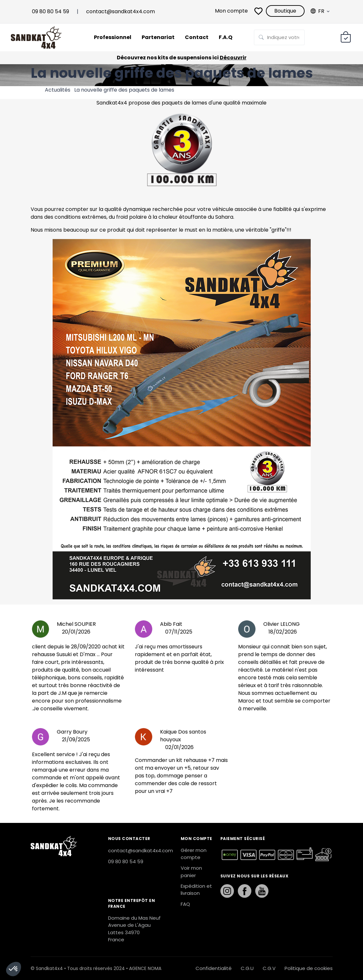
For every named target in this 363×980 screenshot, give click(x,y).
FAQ (185, 904)
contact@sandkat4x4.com (121, 11)
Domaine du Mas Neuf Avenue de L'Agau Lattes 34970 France (134, 929)
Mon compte (231, 11)
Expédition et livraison (196, 890)
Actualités (58, 90)
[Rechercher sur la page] (279, 38)
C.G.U (247, 968)
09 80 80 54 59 (50, 11)
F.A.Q (226, 37)
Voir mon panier (191, 872)
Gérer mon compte (194, 854)
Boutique (285, 11)
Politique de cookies (309, 968)
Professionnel (113, 37)
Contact (197, 37)
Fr (317, 11)
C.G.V (269, 968)
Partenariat (158, 37)
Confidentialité (214, 968)
